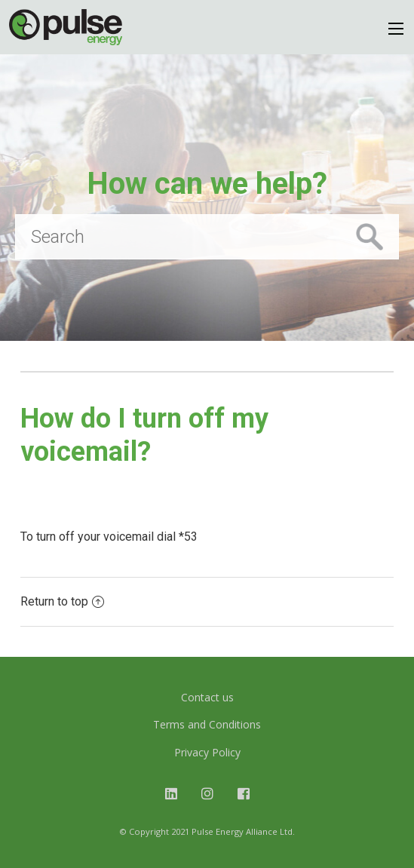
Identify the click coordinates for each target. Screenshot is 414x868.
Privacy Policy (207, 752)
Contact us (207, 697)
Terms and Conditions (207, 724)
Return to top (62, 601)
